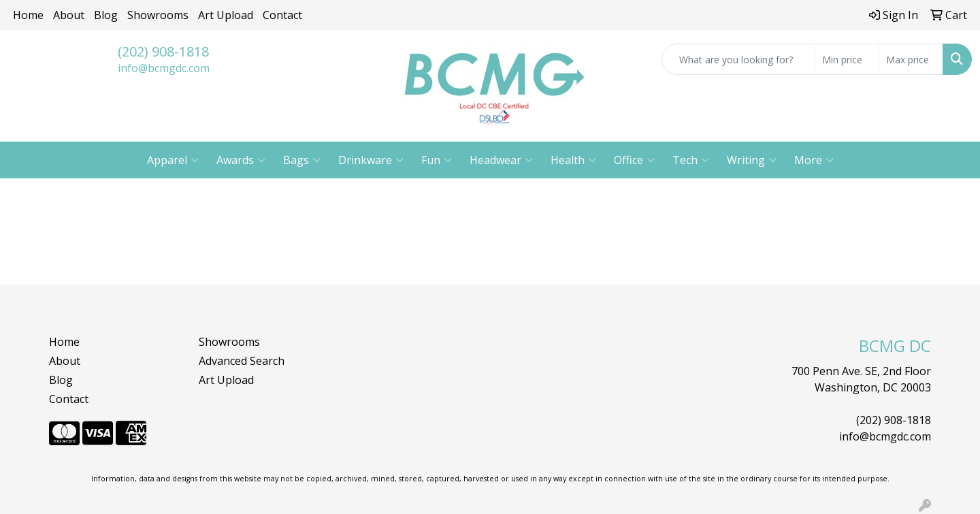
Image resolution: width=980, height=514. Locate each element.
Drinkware (371, 160)
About (69, 15)
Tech (691, 160)
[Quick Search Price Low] (847, 59)
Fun (437, 160)
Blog (106, 15)
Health (573, 160)
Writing (752, 160)
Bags (302, 160)
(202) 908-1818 (163, 51)
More (814, 160)
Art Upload (226, 15)
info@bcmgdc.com (164, 68)
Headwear (501, 160)
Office (634, 160)
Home (28, 15)
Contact (282, 15)
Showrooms (158, 15)
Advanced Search (242, 361)
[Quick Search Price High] (911, 59)
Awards (241, 160)
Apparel (173, 160)
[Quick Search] (738, 59)
